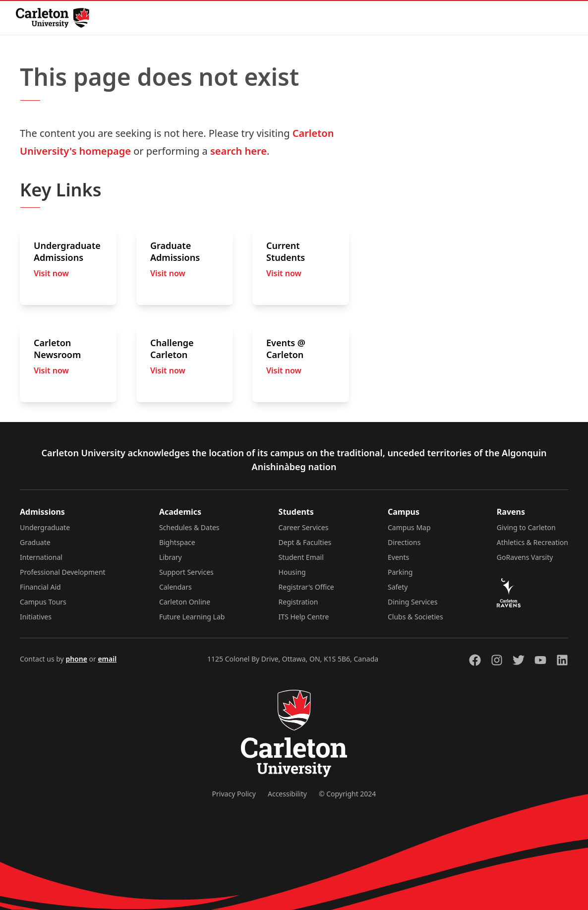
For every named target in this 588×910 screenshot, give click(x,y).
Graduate (35, 542)
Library (171, 557)
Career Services (304, 527)
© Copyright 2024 (347, 794)
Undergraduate (45, 527)
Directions (404, 542)
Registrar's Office (306, 587)
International (41, 557)
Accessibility (287, 794)
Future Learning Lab (192, 617)
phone (76, 659)
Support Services (186, 572)
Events (398, 557)
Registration (298, 602)
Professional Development (63, 572)
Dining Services (412, 602)
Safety (398, 587)
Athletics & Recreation (532, 542)
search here (238, 151)
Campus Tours (43, 602)
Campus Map (409, 527)
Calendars (176, 587)
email (107, 659)
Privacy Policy (234, 794)
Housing (292, 572)
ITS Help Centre (304, 617)
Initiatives (36, 617)
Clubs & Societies (415, 617)
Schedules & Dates (189, 527)
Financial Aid (40, 587)
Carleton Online (185, 602)
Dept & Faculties (305, 542)
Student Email (301, 557)
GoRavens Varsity (525, 557)
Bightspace (177, 542)
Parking (400, 572)
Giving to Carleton (526, 527)
